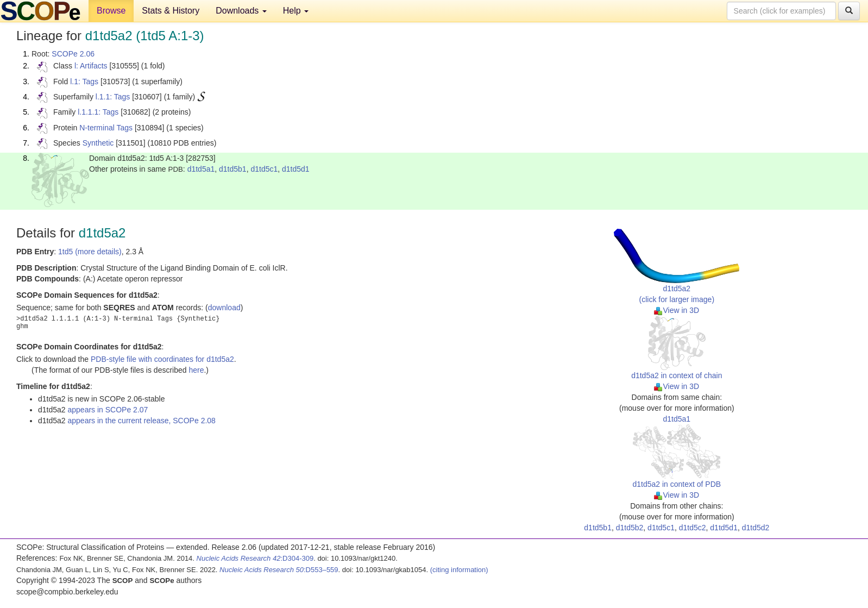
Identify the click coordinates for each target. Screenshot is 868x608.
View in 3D (677, 310)
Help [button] (296, 11)
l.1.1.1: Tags (98, 112)
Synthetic (98, 143)
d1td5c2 (693, 528)
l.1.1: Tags (113, 97)
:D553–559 (279, 570)
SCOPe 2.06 (73, 54)
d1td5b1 (233, 169)
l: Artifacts (91, 66)
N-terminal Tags (106, 128)
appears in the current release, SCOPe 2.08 (142, 421)
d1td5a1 (201, 169)
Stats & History (171, 11)
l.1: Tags (84, 82)
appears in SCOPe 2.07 (108, 410)
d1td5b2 (630, 528)
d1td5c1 (264, 169)
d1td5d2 (756, 528)
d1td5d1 (296, 169)
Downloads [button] (241, 11)
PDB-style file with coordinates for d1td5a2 (162, 359)
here (196, 370)
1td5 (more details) (90, 252)
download (224, 308)
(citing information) (459, 570)
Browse (111, 11)
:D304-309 (255, 558)
